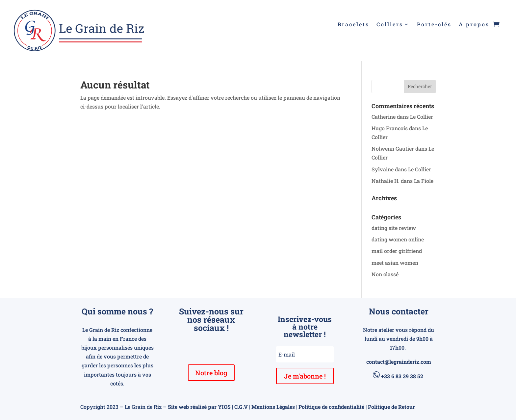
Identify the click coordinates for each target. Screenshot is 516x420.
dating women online (398, 239)
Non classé (385, 274)
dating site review (394, 228)
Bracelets (353, 25)
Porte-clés (434, 25)
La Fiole (424, 181)
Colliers (390, 25)
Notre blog (211, 373)
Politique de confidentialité (331, 407)
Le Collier (422, 117)
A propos (474, 25)
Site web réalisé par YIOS (199, 407)
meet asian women (395, 263)
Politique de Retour (391, 407)
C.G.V (241, 407)
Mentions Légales (273, 407)
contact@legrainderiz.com (399, 362)
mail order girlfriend (397, 251)
